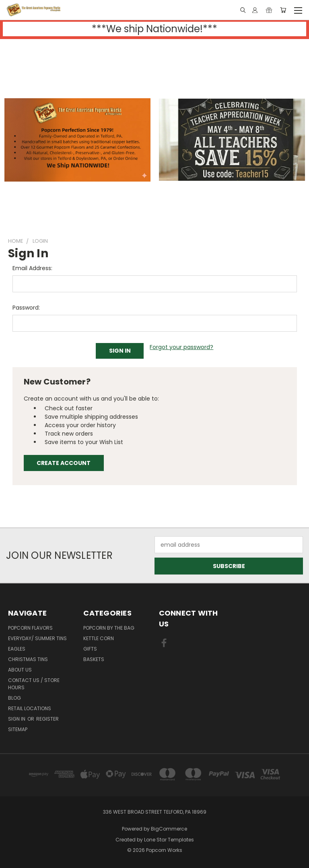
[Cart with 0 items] (283, 10)
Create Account (64, 463)
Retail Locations (30, 708)
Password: (26, 308)
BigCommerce (169, 829)
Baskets (94, 659)
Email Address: (32, 268)
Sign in (17, 719)
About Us (20, 670)
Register (47, 719)
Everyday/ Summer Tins (37, 638)
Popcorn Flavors (30, 628)
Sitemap (18, 729)
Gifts (90, 649)
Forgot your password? (181, 347)
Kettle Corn (99, 638)
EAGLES (17, 649)
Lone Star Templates (169, 840)
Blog (14, 698)
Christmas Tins (28, 659)
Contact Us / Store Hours (34, 684)
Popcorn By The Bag (109, 628)
